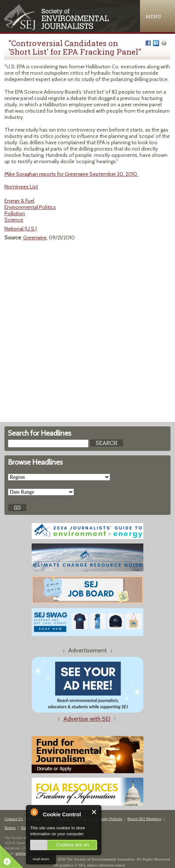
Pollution (15, 213)
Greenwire (35, 238)
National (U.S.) (21, 229)
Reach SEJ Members (144, 819)
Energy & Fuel (19, 201)
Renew (10, 827)
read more (41, 859)
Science (14, 220)
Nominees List (21, 187)
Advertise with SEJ (87, 719)
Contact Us (14, 819)
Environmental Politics (30, 207)
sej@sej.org (24, 853)
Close (94, 812)
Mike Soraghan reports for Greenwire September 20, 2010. (71, 174)
